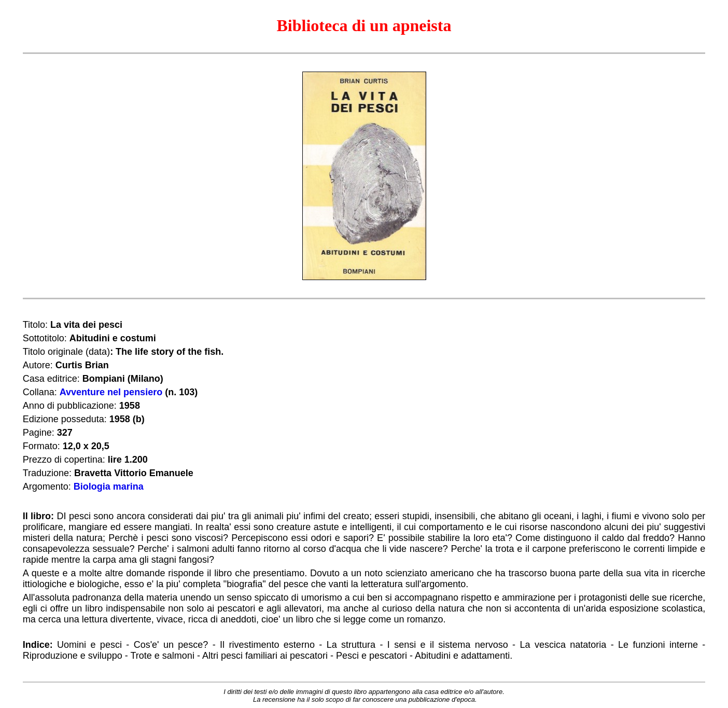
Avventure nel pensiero (111, 392)
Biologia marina (109, 487)
